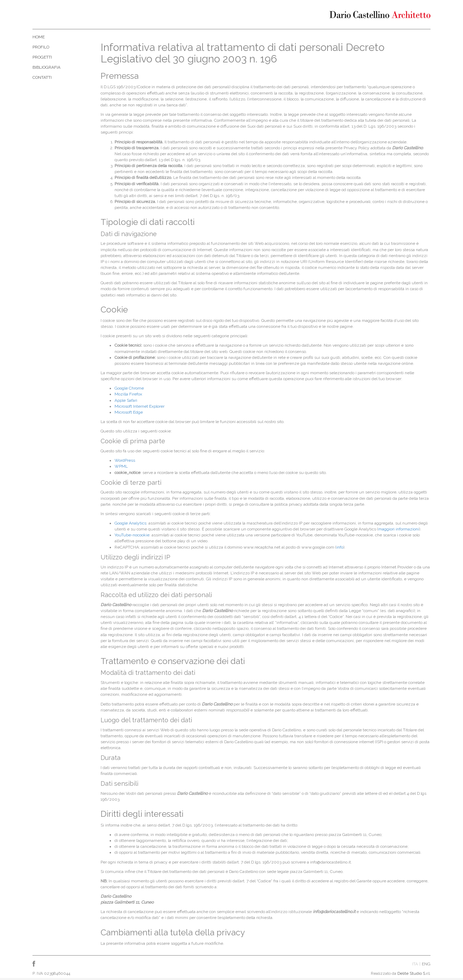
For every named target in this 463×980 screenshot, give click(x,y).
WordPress (125, 460)
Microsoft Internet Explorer (139, 406)
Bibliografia (46, 67)
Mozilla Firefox (128, 394)
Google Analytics (130, 523)
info (340, 547)
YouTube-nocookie (132, 535)
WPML (121, 466)
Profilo (41, 47)
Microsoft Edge (129, 412)
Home (39, 37)
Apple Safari (126, 400)
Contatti (42, 77)
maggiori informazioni (399, 529)
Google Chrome (129, 388)
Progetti (42, 57)
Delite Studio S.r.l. (414, 973)
